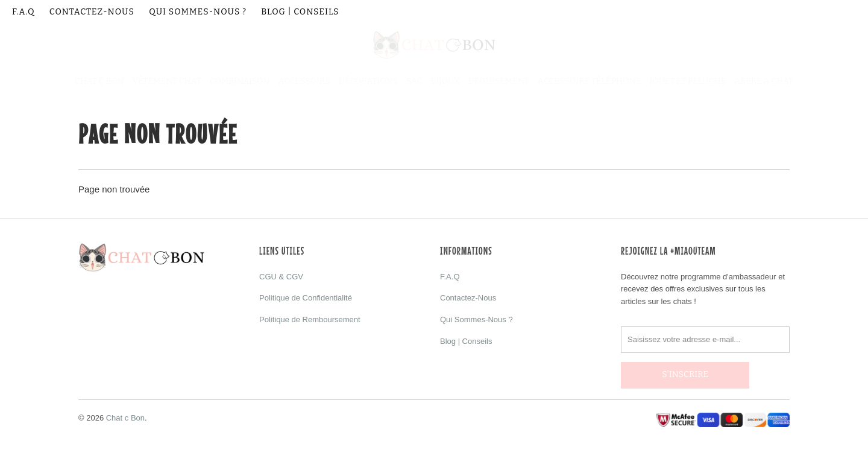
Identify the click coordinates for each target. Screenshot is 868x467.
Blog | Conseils (300, 12)
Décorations (368, 81)
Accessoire (304, 81)
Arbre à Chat (764, 81)
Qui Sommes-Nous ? (198, 12)
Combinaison (240, 81)
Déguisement (499, 81)
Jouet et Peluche (687, 81)
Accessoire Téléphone (589, 81)
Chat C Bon (99, 81)
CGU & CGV (281, 277)
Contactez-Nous (92, 12)
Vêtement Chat (167, 81)
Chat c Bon (125, 413)
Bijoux (445, 81)
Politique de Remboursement (310, 319)
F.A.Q (24, 12)
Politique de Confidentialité (306, 298)
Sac (414, 81)
